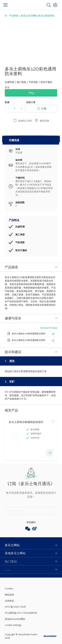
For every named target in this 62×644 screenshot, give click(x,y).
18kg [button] (31, 93)
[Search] (49, 5)
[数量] (15, 109)
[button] (55, 5)
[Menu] (5, 5)
